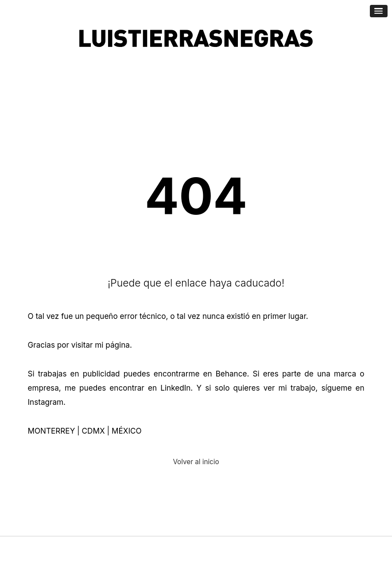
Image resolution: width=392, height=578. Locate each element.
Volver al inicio (196, 462)
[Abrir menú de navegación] (379, 11)
